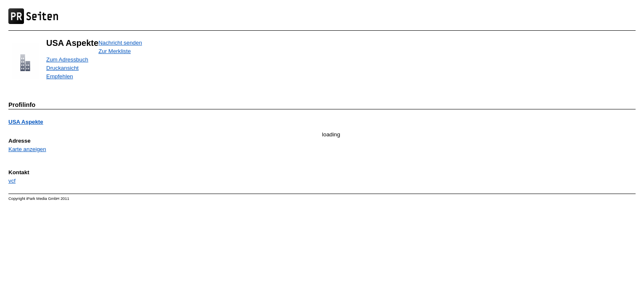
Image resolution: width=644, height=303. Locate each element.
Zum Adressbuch (67, 60)
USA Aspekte (26, 122)
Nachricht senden (120, 43)
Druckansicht (62, 68)
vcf (12, 181)
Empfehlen (60, 76)
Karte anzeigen (27, 149)
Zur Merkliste (115, 51)
